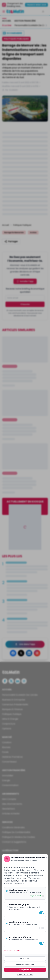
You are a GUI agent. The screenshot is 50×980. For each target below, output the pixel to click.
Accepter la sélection (25, 964)
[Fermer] (47, 857)
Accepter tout (25, 970)
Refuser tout (25, 959)
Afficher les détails (12, 951)
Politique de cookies (25, 975)
